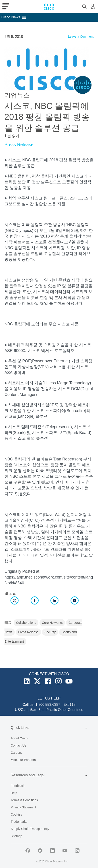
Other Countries (70, 710)
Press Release (19, 145)
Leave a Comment (81, 37)
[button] (11, 17)
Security (50, 632)
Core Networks (52, 623)
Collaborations (26, 623)
